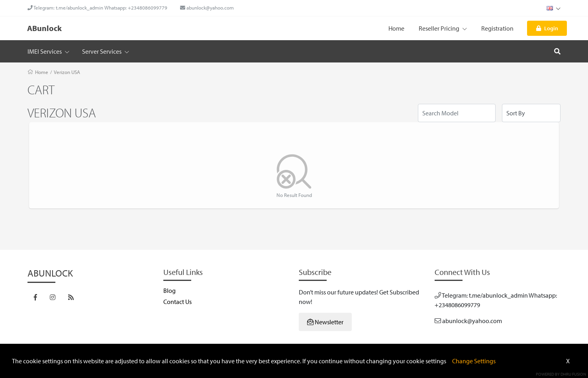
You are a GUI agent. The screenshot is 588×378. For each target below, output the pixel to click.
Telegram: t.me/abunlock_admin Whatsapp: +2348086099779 (97, 8)
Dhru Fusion (573, 374)
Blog (170, 290)
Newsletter (325, 322)
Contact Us (177, 302)
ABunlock (44, 28)
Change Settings (474, 361)
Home (396, 28)
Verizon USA (67, 72)
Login (547, 28)
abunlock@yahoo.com (207, 8)
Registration (497, 28)
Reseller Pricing (443, 28)
